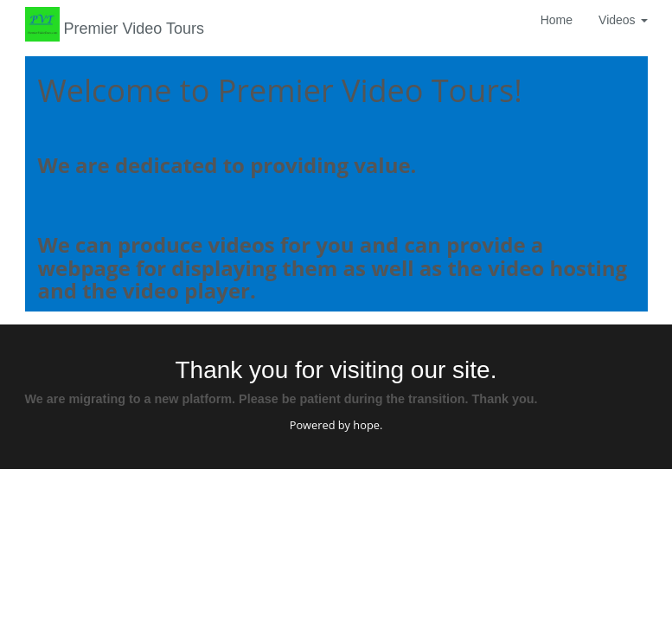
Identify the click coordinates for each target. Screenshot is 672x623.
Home (557, 20)
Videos (623, 20)
